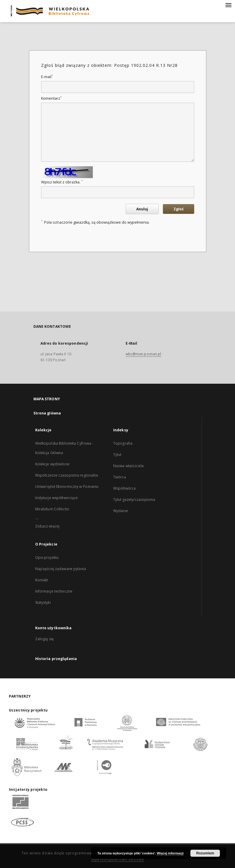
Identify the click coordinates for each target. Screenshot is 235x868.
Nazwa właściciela (128, 466)
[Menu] (228, 5)
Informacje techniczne (54, 591)
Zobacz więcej (47, 526)
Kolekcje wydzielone (52, 464)
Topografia (123, 443)
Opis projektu (47, 558)
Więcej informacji (170, 853)
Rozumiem (205, 853)
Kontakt (42, 580)
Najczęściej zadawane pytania (61, 569)
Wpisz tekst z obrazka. (62, 182)
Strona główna (47, 413)
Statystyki (43, 602)
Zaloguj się (45, 639)
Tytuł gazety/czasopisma (134, 500)
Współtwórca (124, 488)
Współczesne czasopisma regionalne (67, 475)
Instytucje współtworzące (57, 498)
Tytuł (117, 455)
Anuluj (142, 209)
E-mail (47, 77)
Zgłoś (179, 209)
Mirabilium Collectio (52, 509)
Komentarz (51, 98)
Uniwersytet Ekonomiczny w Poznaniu (67, 487)
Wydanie (121, 511)
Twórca (120, 477)
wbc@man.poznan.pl (144, 354)
